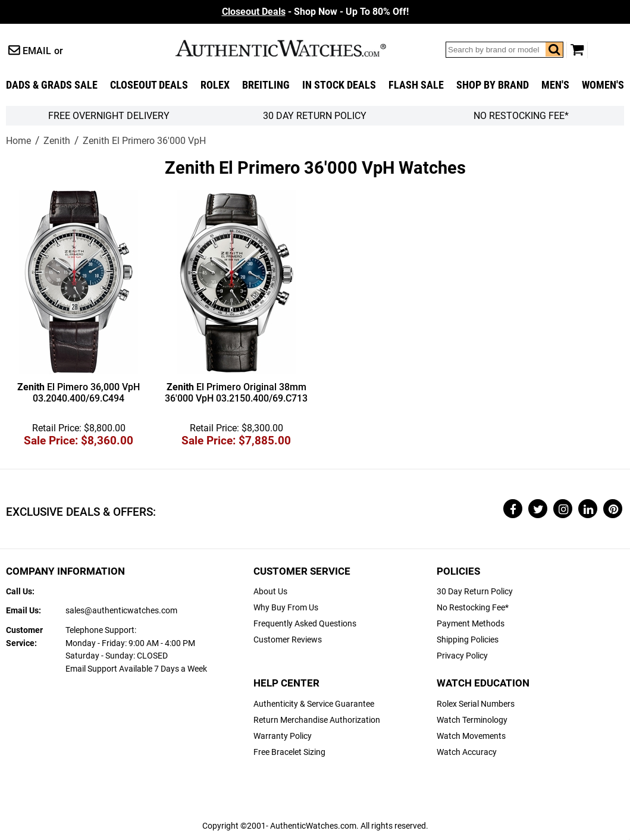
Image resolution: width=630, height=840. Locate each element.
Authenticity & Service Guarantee (314, 704)
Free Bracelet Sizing (289, 752)
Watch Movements (471, 736)
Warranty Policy (283, 736)
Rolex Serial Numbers (476, 704)
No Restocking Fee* (521, 116)
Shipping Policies (468, 640)
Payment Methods (471, 624)
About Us (270, 592)
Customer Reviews (288, 640)
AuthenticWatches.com (293, 48)
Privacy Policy (462, 656)
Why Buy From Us (286, 608)
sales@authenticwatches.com (121, 611)
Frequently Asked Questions (305, 624)
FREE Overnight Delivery (109, 116)
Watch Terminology (472, 720)
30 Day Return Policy (475, 592)
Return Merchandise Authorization (317, 720)
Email (37, 51)
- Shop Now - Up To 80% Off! (315, 12)
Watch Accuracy (467, 752)
